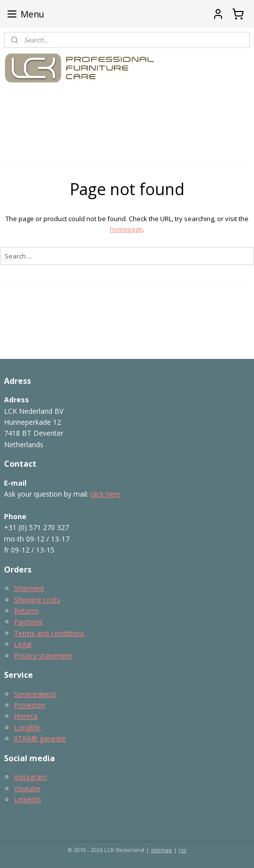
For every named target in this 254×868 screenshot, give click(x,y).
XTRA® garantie (40, 738)
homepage (126, 229)
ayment (31, 622)
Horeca (26, 716)
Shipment (29, 588)
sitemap (161, 850)
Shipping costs (37, 600)
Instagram (30, 777)
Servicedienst (35, 694)
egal (25, 644)
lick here (107, 494)
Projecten (30, 705)
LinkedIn (27, 799)
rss (182, 850)
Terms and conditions (49, 633)
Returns (26, 611)
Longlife (28, 727)
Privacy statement (43, 656)
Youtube (27, 788)
